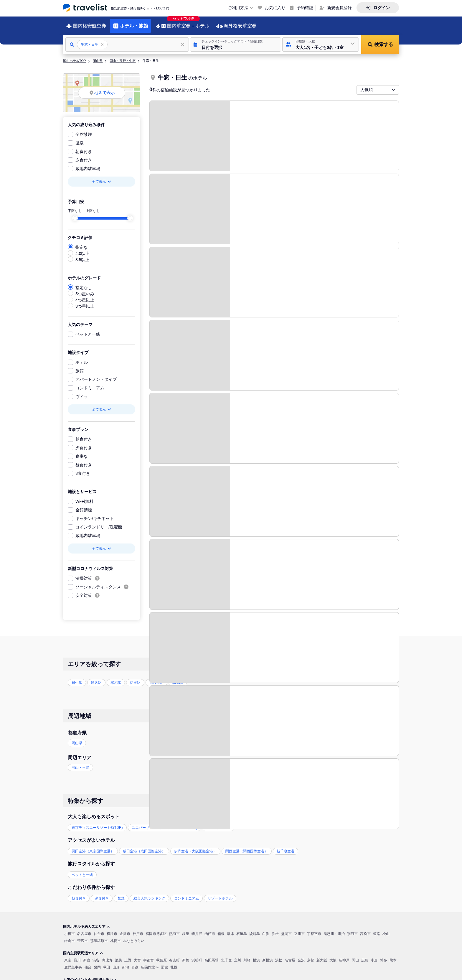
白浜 (266, 929)
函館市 (210, 929)
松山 (386, 929)
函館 (164, 963)
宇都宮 (148, 956)
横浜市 (112, 929)
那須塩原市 (99, 936)
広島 (365, 956)
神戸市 (138, 929)
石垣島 (242, 929)
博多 (384, 956)
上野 (128, 956)
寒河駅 (116, 678)
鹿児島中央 (73, 963)
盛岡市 (286, 929)
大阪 (333, 956)
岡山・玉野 (80, 763)
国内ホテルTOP (74, 56)
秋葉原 (161, 956)
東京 (68, 956)
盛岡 (97, 963)
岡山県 (98, 56)
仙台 (88, 963)
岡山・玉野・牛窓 (123, 56)
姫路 (377, 929)
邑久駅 (96, 678)
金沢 (301, 956)
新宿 (87, 956)
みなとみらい (134, 936)
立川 (237, 956)
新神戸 (344, 956)
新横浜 (268, 956)
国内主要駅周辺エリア (83, 949)
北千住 (226, 956)
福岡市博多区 (156, 929)
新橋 (186, 956)
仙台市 (99, 929)
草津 (230, 929)
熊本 (393, 956)
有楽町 (174, 956)
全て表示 (102, 177)
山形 (116, 963)
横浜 (256, 956)
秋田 (107, 963)
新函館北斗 (150, 963)
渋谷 (96, 956)
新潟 (126, 963)
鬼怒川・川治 (334, 929)
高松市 (365, 929)
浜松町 (197, 956)
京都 (311, 956)
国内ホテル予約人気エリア (87, 922)
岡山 (355, 956)
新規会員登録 (339, 8)
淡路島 (255, 929)
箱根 (221, 929)
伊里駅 (135, 678)
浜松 (275, 929)
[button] (236, 40)
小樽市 (70, 929)
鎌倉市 (70, 936)
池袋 (118, 956)
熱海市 (174, 929)
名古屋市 (84, 929)
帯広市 (82, 936)
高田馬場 (212, 956)
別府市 (352, 929)
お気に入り (275, 8)
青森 (135, 963)
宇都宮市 (314, 929)
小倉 (374, 956)
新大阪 (322, 956)
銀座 (186, 929)
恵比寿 (107, 956)
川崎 (247, 956)
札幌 (174, 963)
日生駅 (77, 678)
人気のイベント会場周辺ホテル (90, 975)
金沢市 (125, 929)
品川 (77, 956)
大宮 (137, 956)
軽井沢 (197, 929)
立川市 (299, 929)
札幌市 (115, 936)
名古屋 (290, 956)
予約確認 (305, 8)
